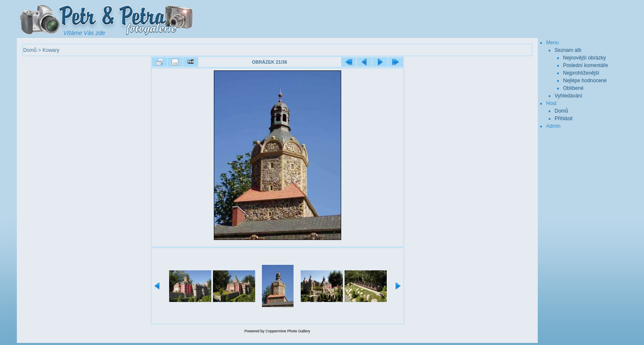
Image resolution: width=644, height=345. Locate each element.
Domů (30, 50)
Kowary (51, 50)
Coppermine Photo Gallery (288, 331)
